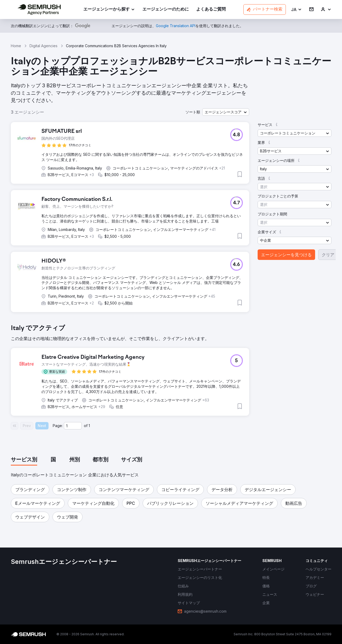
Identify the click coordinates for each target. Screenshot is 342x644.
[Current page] (73, 426)
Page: (58, 426)
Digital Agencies (44, 46)
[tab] (24, 460)
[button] (297, 10)
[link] (166, 10)
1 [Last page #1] (89, 426)
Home (16, 46)
